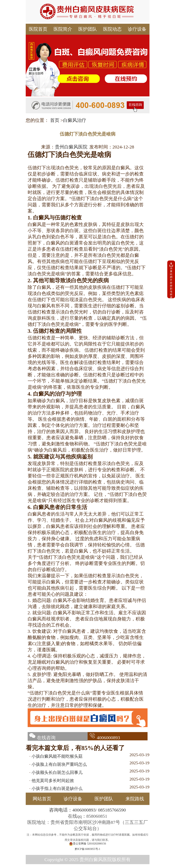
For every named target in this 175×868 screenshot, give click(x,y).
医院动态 (112, 29)
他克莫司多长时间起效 (53, 781)
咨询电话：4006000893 (72, 810)
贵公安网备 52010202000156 (88, 844)
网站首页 (42, 799)
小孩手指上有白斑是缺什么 (57, 788)
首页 (55, 120)
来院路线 (135, 799)
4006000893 (104, 738)
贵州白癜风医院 (71, 147)
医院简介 (63, 29)
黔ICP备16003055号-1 (87, 849)
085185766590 (112, 810)
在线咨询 (42, 738)
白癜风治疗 (75, 120)
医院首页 (38, 29)
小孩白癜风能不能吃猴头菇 (57, 756)
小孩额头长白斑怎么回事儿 (57, 772)
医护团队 (88, 29)
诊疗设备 (137, 29)
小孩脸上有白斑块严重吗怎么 (59, 764)
